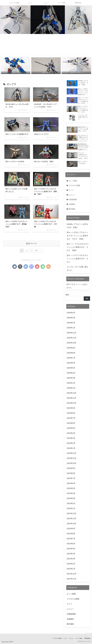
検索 (67, 295)
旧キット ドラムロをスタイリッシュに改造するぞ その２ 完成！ (78, 247)
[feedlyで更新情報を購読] (43, 267)
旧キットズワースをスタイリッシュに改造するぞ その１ (77, 259)
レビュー (71, 638)
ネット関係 (79, 638)
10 (36, 251)
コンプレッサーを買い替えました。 (77, 268)
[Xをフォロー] (20, 267)
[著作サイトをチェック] (15, 267)
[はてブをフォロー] (26, 267)
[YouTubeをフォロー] (37, 267)
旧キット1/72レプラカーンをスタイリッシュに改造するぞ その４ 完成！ (77, 236)
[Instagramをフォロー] (31, 267)
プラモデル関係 (57, 638)
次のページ (31, 244)
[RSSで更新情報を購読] (48, 267)
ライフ (65, 638)
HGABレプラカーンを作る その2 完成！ (78, 226)
